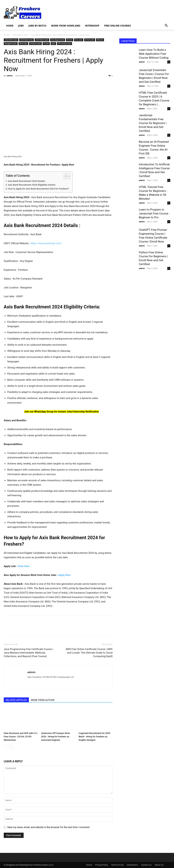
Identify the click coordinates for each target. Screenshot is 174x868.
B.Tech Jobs (90, 40)
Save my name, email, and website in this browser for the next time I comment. (49, 827)
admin (10, 76)
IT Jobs (46, 44)
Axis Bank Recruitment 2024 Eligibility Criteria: (32, 185)
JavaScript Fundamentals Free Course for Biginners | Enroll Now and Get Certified (153, 123)
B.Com (70, 40)
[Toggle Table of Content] (65, 176)
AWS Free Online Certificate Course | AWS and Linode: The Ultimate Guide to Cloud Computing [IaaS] (89, 653)
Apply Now (64, 575)
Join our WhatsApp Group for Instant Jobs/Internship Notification (62, 412)
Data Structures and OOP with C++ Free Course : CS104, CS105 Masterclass (21, 737)
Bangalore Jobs (11, 44)
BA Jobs (100, 40)
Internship (92, 26)
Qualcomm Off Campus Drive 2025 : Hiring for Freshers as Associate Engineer (55, 737)
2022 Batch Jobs (20, 35)
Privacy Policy (102, 865)
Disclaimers (132, 865)
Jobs (21, 26)
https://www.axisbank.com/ (46, 243)
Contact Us (146, 865)
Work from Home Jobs (66, 26)
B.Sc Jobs (79, 40)
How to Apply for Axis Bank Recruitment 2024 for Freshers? (38, 189)
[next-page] (11, 747)
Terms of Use (117, 865)
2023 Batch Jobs (27, 40)
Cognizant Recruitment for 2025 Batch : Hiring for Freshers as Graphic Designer (94, 737)
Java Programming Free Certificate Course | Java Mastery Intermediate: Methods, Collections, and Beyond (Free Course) (28, 653)
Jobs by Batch (37, 26)
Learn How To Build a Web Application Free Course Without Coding (154, 54)
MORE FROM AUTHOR (43, 700)
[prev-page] (6, 747)
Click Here (24, 566)
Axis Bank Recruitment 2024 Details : (27, 181)
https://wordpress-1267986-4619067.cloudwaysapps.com (51, 677)
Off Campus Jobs (64, 44)
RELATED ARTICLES (16, 700)
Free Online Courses (118, 26)
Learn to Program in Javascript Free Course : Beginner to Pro (154, 213)
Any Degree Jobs (58, 40)
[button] (166, 26)
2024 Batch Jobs (42, 40)
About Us (159, 865)
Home (10, 26)
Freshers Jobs (35, 44)
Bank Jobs (23, 44)
